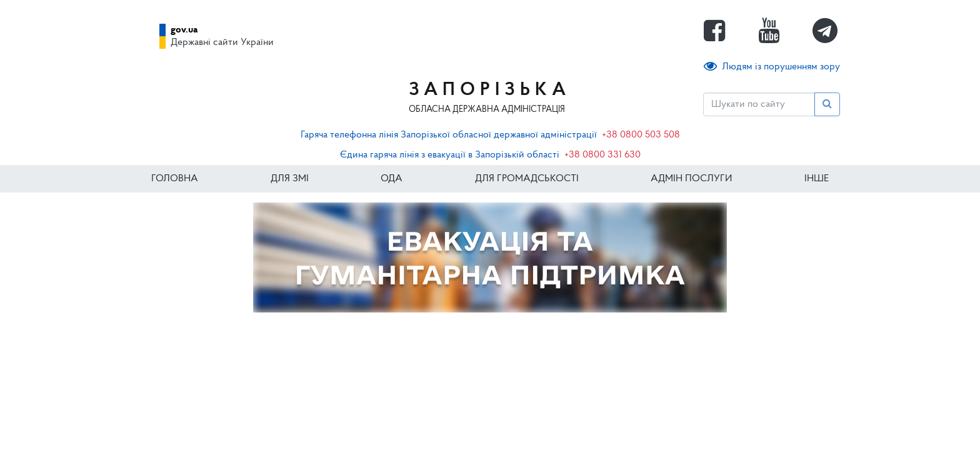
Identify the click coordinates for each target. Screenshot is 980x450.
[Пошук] (759, 104)
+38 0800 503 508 (641, 135)
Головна (175, 179)
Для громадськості (527, 179)
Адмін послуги (691, 179)
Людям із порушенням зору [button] (772, 67)
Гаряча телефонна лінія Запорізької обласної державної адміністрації (449, 135)
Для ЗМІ (290, 179)
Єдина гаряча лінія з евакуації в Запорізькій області (450, 155)
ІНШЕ (817, 179)
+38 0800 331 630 (602, 155)
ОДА (392, 179)
